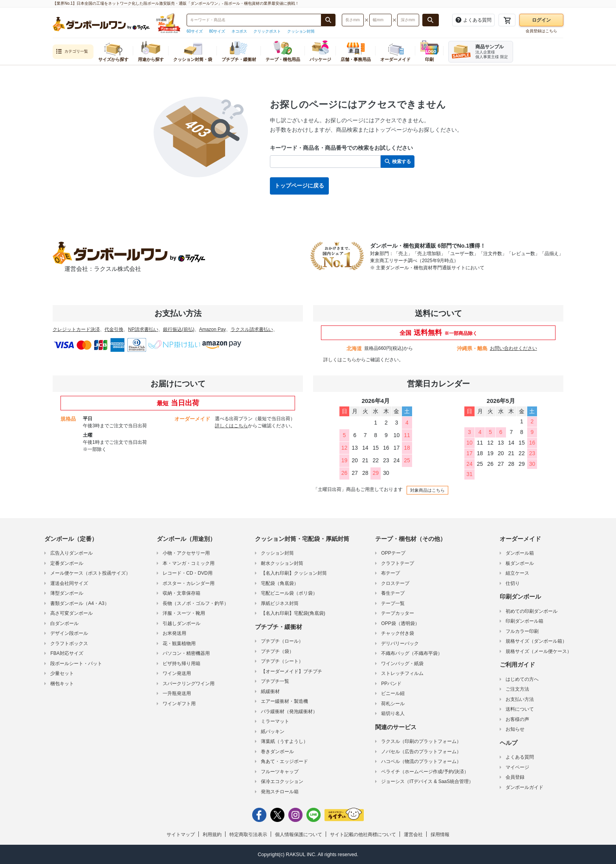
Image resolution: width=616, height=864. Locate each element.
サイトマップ (181, 835)
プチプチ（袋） (277, 651)
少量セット (62, 673)
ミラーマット (275, 721)
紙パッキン (273, 732)
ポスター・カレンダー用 (189, 583)
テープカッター (398, 613)
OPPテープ (393, 553)
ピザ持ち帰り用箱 (181, 664)
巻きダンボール (277, 752)
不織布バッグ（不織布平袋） (412, 653)
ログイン (541, 20)
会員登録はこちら (541, 31)
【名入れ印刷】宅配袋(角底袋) (293, 613)
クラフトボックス (69, 643)
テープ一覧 (393, 603)
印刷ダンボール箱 (524, 621)
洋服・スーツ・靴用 (184, 613)
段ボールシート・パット (76, 664)
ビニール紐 (393, 693)
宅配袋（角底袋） (280, 583)
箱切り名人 (393, 713)
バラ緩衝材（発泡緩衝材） (289, 711)
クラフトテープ (398, 563)
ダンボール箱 (520, 553)
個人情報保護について (299, 835)
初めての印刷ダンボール (532, 611)
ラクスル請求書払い (252, 329)
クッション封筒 (301, 31)
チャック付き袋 (398, 633)
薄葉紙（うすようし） (284, 741)
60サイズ (195, 31)
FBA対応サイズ (67, 653)
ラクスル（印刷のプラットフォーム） (421, 741)
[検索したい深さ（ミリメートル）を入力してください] (408, 20)
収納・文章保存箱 (181, 593)
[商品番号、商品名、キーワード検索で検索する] (328, 20)
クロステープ (395, 583)
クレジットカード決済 (76, 329)
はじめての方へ (522, 679)
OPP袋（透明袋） (400, 623)
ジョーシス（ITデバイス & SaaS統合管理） (427, 781)
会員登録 (515, 777)
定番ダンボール (67, 563)
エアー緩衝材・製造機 (284, 701)
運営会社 (413, 835)
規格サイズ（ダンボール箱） (536, 641)
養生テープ (393, 593)
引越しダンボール (181, 623)
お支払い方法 (520, 699)
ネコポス (239, 31)
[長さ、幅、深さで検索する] (431, 20)
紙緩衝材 (270, 691)
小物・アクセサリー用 (186, 553)
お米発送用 (174, 633)
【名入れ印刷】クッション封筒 (294, 573)
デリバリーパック (400, 643)
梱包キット (62, 684)
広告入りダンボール (71, 553)
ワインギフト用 (179, 704)
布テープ (390, 573)
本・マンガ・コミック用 (189, 563)
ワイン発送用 (177, 673)
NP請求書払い (143, 329)
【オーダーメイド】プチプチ (291, 671)
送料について (520, 709)
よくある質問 (520, 757)
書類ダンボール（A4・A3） (80, 603)
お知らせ (515, 729)
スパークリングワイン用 (189, 684)
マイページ (517, 767)
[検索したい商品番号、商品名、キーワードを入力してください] (254, 20)
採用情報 (440, 835)
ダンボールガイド (524, 787)
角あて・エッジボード (284, 761)
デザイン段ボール (69, 633)
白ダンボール (64, 623)
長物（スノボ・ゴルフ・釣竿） (196, 603)
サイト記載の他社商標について (363, 835)
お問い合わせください (513, 348)
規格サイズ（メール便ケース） (539, 651)
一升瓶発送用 (177, 693)
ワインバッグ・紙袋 (402, 664)
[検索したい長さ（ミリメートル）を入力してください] (353, 20)
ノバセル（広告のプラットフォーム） (421, 752)
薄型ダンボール (67, 593)
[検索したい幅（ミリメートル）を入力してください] (380, 20)
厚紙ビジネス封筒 (280, 603)
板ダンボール (520, 563)
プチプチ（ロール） (282, 641)
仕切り (513, 583)
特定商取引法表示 (248, 835)
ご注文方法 (517, 689)
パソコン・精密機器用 (186, 653)
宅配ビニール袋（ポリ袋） (289, 593)
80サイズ (217, 31)
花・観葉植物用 (179, 643)
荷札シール (393, 704)
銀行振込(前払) (179, 329)
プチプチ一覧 (275, 681)
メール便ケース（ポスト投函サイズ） (90, 573)
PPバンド (391, 684)
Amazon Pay (213, 329)
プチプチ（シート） (282, 661)
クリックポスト (267, 31)
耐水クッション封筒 (282, 563)
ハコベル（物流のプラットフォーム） (421, 761)
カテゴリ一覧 (72, 52)
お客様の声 (517, 719)
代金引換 (114, 329)
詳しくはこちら (340, 360)
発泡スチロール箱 (280, 792)
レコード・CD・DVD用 (188, 573)
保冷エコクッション (282, 781)
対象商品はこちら (427, 490)
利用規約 (212, 835)
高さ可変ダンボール (71, 613)
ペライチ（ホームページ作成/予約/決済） (425, 772)
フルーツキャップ (280, 772)
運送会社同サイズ (69, 583)
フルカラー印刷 (522, 631)
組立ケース (517, 573)
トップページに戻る (299, 186)
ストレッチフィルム (402, 673)
